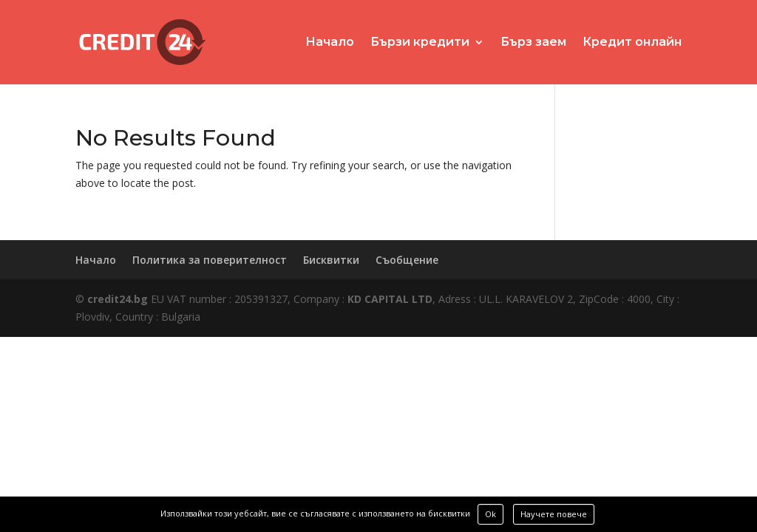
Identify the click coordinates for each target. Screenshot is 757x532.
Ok (490, 514)
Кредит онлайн (632, 43)
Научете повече (554, 514)
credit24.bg (118, 299)
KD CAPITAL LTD (390, 299)
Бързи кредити (420, 43)
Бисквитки (331, 260)
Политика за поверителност (210, 260)
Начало (330, 43)
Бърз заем (533, 43)
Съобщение (407, 260)
